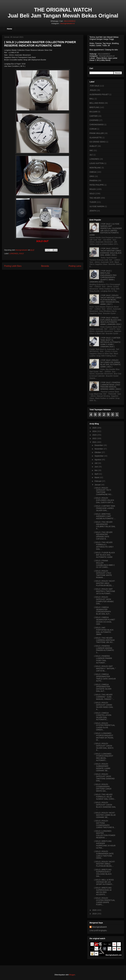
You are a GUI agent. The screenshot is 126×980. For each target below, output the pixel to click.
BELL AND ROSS (97, 103)
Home (10, 29)
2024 (94, 431)
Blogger (72, 975)
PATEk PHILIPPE (97, 185)
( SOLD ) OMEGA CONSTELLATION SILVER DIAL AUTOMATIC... (103, 716)
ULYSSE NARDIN (97, 206)
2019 (94, 914)
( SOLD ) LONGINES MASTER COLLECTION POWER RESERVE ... (105, 834)
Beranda (45, 266)
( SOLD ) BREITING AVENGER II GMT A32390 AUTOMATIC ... (105, 516)
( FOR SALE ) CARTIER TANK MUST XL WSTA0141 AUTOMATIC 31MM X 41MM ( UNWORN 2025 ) (111, 342)
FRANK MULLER (97, 133)
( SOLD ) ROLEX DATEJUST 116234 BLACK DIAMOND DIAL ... (105, 806)
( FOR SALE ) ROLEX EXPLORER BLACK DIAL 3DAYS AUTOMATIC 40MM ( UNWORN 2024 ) (111, 321)
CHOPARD (94, 120)
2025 (94, 428)
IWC (91, 150)
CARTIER (94, 116)
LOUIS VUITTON (97, 163)
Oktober (98, 452)
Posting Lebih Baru (13, 266)
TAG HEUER (95, 198)
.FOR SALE (94, 86)
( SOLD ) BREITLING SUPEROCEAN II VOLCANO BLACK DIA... (103, 873)
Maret (97, 477)
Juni (96, 467)
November (99, 449)
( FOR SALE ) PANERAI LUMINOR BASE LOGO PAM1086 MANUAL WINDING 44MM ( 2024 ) (111, 386)
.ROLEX (93, 90)
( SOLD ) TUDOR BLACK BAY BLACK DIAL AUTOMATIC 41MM (104, 555)
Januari (98, 485)
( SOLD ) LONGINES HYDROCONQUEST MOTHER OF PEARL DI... (104, 737)
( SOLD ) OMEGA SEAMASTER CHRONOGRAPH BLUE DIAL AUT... (102, 611)
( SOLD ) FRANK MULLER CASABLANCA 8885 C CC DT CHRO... (104, 564)
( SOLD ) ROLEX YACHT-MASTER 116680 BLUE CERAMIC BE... (105, 815)
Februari (98, 481)
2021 (94, 442)
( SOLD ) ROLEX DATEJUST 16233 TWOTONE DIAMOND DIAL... (104, 777)
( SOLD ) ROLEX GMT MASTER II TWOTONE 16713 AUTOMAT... (105, 591)
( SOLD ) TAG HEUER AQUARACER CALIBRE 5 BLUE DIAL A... (105, 525)
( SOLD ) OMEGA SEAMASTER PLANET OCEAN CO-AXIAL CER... (105, 621)
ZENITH (93, 211)
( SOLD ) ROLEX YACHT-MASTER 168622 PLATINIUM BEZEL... (105, 864)
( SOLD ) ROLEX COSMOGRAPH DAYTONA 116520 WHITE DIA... (103, 788)
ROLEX (93, 189)
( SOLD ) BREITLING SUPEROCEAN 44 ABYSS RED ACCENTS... (103, 891)
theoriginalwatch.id (67, 23)
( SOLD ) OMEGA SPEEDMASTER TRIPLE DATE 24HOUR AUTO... (105, 678)
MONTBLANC (95, 168)
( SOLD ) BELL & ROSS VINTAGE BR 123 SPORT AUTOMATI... (104, 882)
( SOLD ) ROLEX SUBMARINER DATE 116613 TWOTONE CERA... (104, 855)
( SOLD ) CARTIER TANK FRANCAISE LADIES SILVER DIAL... (105, 508)
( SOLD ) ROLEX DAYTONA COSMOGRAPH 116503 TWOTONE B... (105, 824)
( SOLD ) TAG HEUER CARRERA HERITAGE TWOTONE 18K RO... (104, 640)
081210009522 (70, 21)
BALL (92, 99)
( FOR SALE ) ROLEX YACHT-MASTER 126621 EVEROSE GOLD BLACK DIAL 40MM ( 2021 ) (111, 252)
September (99, 456)
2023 (94, 435)
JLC (91, 155)
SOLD (21, 254)
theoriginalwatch (99, 927)
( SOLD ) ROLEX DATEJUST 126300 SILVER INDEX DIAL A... (104, 706)
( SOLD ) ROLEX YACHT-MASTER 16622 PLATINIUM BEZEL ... (105, 583)
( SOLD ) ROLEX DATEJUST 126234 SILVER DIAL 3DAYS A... (104, 747)
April (96, 474)
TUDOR (93, 202)
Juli (96, 463)
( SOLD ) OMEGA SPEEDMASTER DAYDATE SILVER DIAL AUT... (103, 688)
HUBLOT (93, 146)
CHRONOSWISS (97, 125)
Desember (99, 445)
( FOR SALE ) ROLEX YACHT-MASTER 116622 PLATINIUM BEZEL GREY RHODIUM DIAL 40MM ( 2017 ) (111, 300)
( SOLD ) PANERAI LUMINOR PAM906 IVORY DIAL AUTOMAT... (103, 659)
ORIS (92, 176)
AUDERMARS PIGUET (99, 94)
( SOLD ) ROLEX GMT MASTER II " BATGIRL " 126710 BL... (105, 668)
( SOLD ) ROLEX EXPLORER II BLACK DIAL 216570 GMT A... (104, 500)
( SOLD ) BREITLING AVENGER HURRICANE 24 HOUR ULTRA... (105, 844)
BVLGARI (94, 112)
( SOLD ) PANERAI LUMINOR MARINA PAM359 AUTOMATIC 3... (104, 649)
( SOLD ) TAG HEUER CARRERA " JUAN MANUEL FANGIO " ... (104, 697)
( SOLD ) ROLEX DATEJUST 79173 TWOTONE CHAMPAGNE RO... (103, 491)
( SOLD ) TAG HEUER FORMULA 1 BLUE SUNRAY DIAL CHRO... (105, 797)
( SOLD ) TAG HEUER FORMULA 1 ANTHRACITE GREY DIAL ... (104, 546)
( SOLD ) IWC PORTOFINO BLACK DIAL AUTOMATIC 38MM (104, 631)
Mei (96, 470)
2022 (94, 438)
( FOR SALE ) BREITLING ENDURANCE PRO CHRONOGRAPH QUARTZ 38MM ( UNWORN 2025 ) (103, 276)
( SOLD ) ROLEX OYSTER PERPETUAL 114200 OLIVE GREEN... (105, 726)
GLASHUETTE (96, 138)
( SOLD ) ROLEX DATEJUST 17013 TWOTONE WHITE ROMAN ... (103, 574)
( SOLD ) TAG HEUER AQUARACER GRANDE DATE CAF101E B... (103, 536)
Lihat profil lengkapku (98, 930)
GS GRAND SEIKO (97, 142)
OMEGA (93, 172)
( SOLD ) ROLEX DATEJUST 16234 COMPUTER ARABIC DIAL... (104, 600)
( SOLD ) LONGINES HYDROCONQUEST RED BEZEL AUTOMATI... (104, 757)
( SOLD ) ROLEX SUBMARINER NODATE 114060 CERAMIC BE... (102, 767)
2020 (94, 910)
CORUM (93, 129)
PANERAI (93, 181)
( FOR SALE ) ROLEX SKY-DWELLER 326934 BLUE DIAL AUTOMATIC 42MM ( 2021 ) (111, 363)
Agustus (98, 460)
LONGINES (14, 254)
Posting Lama (75, 266)
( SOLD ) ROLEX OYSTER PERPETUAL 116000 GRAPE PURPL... (105, 901)
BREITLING (94, 107)
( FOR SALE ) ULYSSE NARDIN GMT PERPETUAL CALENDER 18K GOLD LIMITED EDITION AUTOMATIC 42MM (106, 229)
